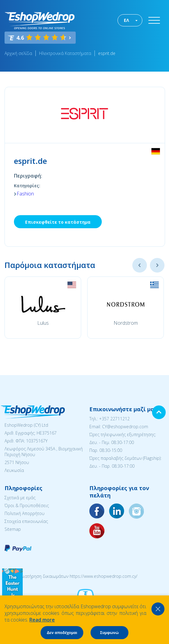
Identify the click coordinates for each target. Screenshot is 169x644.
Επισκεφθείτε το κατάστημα (58, 222)
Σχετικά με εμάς (20, 498)
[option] (43, 308)
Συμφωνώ (109, 633)
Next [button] (157, 265)
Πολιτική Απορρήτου (25, 513)
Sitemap (13, 529)
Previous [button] (140, 265)
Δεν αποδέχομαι (62, 633)
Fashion (25, 194)
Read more (42, 620)
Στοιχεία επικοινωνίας (26, 521)
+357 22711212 (114, 419)
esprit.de (107, 53)
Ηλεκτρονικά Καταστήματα (65, 53)
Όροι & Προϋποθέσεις (27, 505)
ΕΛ (126, 20)
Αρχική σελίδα (18, 53)
